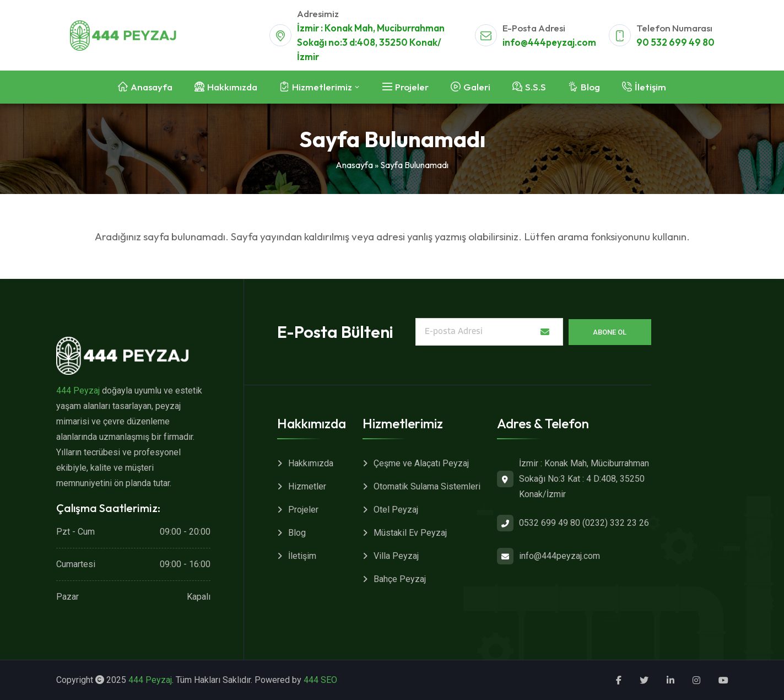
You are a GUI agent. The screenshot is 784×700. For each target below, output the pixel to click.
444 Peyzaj (78, 391)
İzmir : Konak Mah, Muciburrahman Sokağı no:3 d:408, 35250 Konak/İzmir (371, 42)
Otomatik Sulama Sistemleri (427, 486)
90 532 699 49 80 (675, 42)
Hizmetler (307, 486)
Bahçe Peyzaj (400, 579)
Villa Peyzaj (396, 556)
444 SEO (320, 680)
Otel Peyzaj (396, 510)
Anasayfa (354, 165)
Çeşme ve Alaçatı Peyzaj (421, 463)
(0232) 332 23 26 (616, 523)
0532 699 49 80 (550, 523)
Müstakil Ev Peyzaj (410, 533)
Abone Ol (610, 332)
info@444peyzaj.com (549, 42)
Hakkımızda (311, 463)
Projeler (303, 510)
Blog (297, 533)
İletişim (302, 556)
